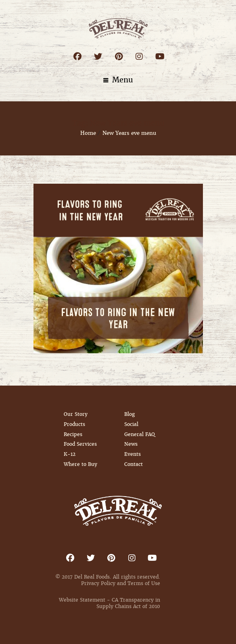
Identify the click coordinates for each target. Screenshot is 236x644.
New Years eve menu (129, 133)
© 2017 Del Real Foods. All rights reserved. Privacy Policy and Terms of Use (108, 580)
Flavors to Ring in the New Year (118, 319)
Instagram (139, 56)
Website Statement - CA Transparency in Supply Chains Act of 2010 (110, 603)
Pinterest (119, 56)
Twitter (98, 56)
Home (88, 133)
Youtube (160, 56)
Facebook (78, 56)
